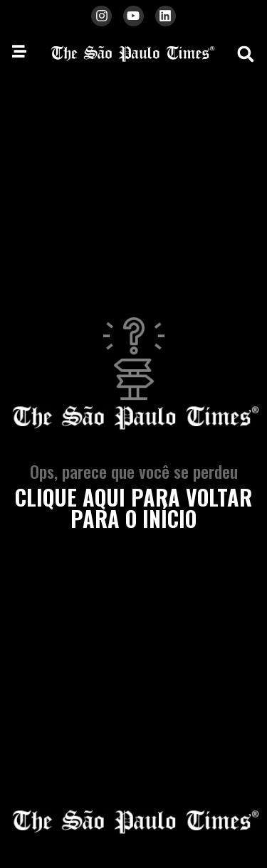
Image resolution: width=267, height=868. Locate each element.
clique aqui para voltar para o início (133, 508)
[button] (246, 54)
